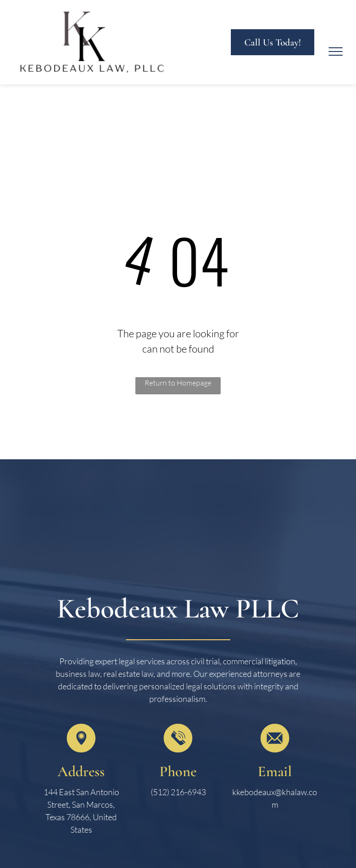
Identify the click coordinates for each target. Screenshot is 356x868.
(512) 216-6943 (178, 792)
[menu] (336, 51)
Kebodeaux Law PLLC (178, 609)
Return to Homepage (178, 383)
